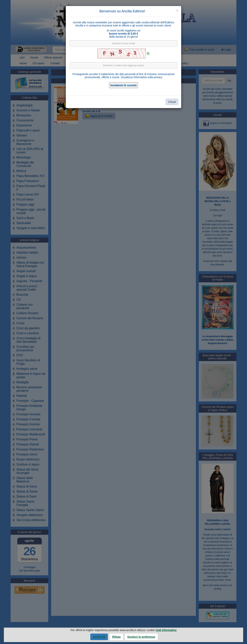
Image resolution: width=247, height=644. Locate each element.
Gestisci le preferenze (141, 637)
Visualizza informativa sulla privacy (141, 77)
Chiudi (172, 102)
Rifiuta (116, 637)
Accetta (99, 637)
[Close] (177, 11)
